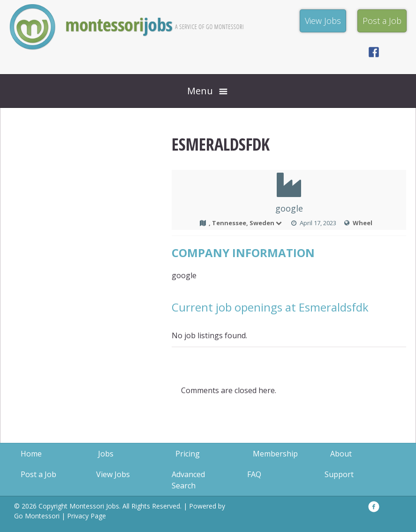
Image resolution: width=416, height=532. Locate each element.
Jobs (106, 454)
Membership (275, 454)
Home (31, 454)
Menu (200, 91)
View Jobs (113, 474)
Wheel (363, 223)
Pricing (188, 454)
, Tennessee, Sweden (246, 223)
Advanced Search (188, 480)
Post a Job (38, 474)
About (341, 454)
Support (339, 474)
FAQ (254, 474)
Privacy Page (87, 516)
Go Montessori (37, 516)
